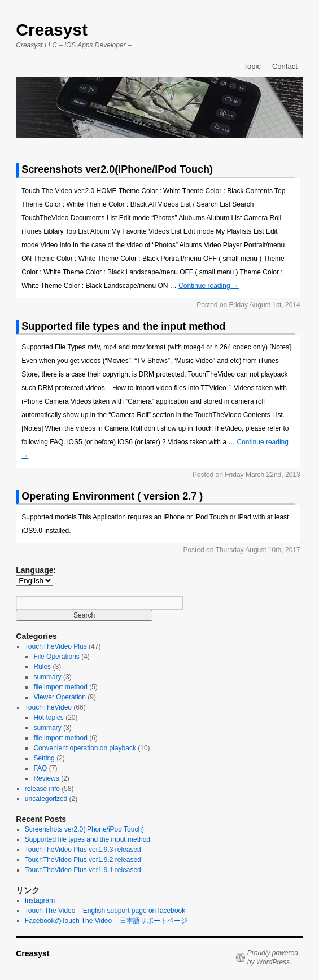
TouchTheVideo (48, 707)
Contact (285, 66)
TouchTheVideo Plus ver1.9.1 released (83, 870)
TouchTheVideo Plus (56, 646)
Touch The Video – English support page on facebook (105, 911)
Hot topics (48, 718)
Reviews (46, 778)
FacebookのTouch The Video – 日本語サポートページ (106, 921)
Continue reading (209, 286)
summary (47, 677)
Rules (42, 667)
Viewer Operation (60, 697)
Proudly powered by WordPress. (273, 957)
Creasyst (52, 30)
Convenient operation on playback (84, 748)
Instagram (40, 900)
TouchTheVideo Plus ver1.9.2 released (83, 860)
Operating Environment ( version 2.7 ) (112, 496)
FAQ (40, 768)
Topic (252, 66)
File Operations (56, 657)
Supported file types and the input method (123, 326)
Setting (44, 758)
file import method (60, 687)
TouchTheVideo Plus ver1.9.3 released (83, 850)
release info (42, 789)
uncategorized (46, 799)
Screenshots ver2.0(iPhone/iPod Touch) (117, 169)
